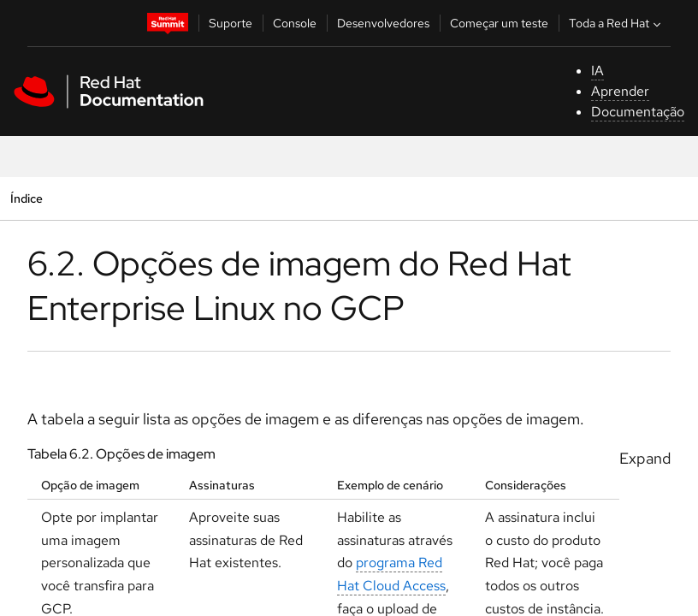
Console (295, 23)
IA (597, 71)
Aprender (620, 91)
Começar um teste (499, 23)
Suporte (231, 23)
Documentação (638, 112)
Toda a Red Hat (617, 23)
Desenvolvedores (383, 23)
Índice (26, 198)
